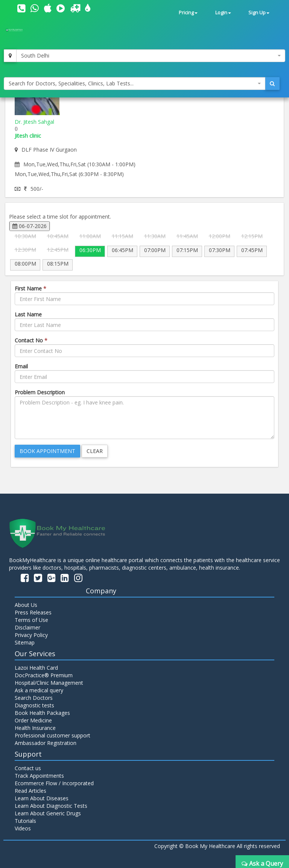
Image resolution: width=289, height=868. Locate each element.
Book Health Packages (42, 713)
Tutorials (25, 821)
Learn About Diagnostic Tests (51, 806)
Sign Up (259, 13)
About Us (26, 605)
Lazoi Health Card (36, 668)
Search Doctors (34, 698)
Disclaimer (27, 627)
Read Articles (30, 791)
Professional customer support (52, 735)
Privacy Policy (31, 635)
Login (223, 13)
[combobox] (151, 56)
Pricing (188, 13)
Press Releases (33, 612)
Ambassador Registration (46, 743)
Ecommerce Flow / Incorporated (54, 783)
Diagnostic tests (34, 705)
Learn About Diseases (42, 798)
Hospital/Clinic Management (49, 683)
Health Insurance (35, 728)
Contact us (28, 768)
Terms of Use (31, 620)
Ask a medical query (39, 690)
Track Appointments (39, 776)
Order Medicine (33, 720)
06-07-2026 (30, 226)
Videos (23, 828)
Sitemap (25, 642)
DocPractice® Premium (44, 675)
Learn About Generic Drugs (48, 813)
